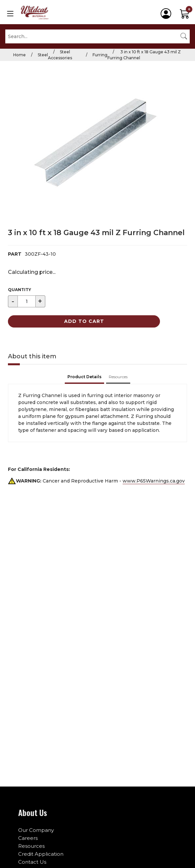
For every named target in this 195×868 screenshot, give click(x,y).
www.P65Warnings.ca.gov (154, 481)
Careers (28, 838)
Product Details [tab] (84, 377)
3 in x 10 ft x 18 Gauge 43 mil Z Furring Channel (144, 55)
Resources (31, 846)
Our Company (36, 830)
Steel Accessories (60, 55)
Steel (43, 55)
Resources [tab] (118, 377)
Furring (100, 55)
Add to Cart (84, 321)
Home (19, 55)
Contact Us (32, 862)
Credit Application (41, 854)
